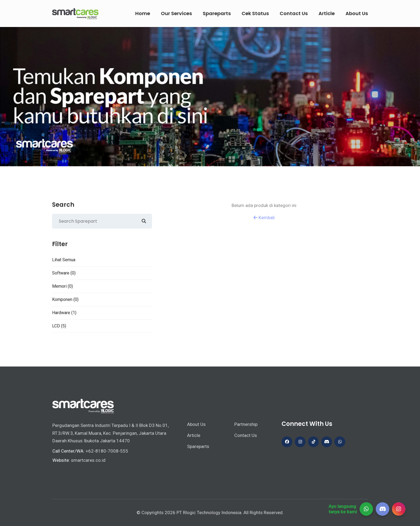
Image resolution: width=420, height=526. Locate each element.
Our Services (176, 13)
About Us (357, 13)
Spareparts (217, 13)
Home (143, 13)
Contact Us (294, 13)
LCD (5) (59, 326)
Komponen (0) (65, 299)
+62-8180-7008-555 (107, 451)
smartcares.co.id (88, 460)
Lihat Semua (64, 260)
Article (327, 13)
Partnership (246, 424)
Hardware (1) (64, 313)
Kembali (264, 218)
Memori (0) (62, 286)
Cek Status (255, 13)
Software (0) (64, 273)
